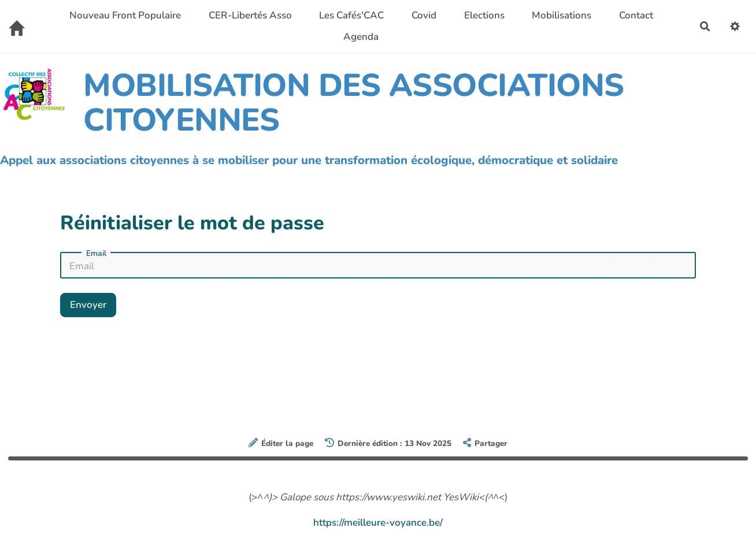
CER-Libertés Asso (250, 15)
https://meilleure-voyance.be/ (378, 523)
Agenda (361, 37)
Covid (424, 15)
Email (96, 254)
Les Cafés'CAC (351, 15)
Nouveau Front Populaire (125, 15)
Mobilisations (562, 15)
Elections (484, 15)
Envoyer (88, 305)
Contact (636, 15)
